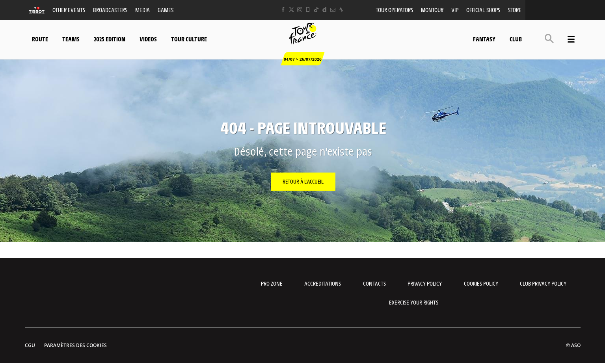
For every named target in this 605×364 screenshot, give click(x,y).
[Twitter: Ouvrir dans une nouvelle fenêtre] (291, 10)
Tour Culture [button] (189, 39)
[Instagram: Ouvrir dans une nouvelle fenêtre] (300, 10)
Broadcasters (110, 10)
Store (515, 10)
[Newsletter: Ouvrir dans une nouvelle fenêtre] (333, 10)
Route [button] (40, 39)
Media (142, 10)
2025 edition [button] (110, 39)
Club (516, 39)
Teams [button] (71, 39)
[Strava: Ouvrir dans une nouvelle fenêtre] (341, 10)
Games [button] (166, 10)
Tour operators (394, 10)
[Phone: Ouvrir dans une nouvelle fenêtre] (308, 10)
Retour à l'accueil (303, 181)
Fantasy (484, 39)
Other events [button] (69, 10)
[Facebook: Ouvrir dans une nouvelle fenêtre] (283, 10)
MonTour (432, 10)
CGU (30, 345)
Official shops (483, 10)
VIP (455, 10)
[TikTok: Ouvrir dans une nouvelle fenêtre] (316, 10)
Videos (148, 39)
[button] (549, 38)
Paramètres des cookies (75, 345)
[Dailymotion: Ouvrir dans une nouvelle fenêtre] (325, 10)
